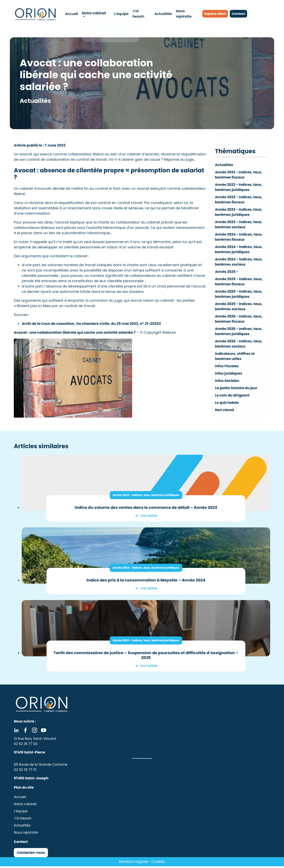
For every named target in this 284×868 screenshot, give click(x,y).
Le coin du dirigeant (233, 398)
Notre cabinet (93, 14)
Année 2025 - (227, 273)
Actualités (162, 14)
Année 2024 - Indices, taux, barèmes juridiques (146, 569)
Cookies (158, 863)
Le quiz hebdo (227, 405)
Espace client (216, 14)
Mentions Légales (134, 863)
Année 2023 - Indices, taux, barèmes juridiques (146, 497)
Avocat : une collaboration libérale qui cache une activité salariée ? (75, 332)
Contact (243, 14)
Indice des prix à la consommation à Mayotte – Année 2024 (146, 582)
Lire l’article (149, 517)
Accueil (72, 14)
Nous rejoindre (186, 14)
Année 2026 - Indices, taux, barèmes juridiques (146, 642)
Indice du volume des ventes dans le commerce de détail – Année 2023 (146, 509)
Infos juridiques (229, 376)
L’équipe (121, 14)
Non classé (225, 413)
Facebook (25, 732)
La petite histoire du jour (237, 391)
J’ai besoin (141, 14)
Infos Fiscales (227, 369)
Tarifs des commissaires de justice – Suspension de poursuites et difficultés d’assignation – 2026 (146, 657)
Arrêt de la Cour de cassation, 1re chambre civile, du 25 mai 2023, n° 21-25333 (91, 324)
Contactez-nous (31, 854)
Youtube (44, 732)
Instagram (35, 732)
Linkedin (16, 732)
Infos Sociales (227, 384)
